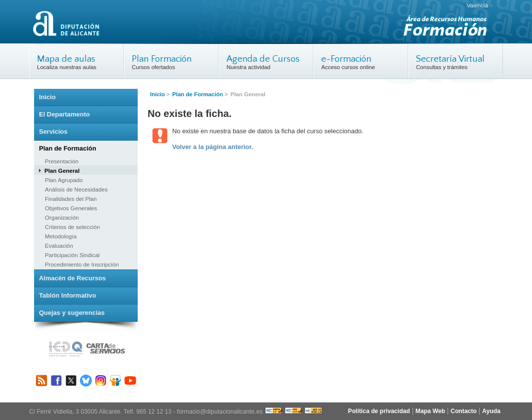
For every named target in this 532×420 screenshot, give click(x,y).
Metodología (61, 236)
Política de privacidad (379, 411)
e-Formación (346, 59)
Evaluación (59, 246)
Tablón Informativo (68, 295)
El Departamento (64, 114)
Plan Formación (162, 59)
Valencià (477, 5)
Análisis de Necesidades (76, 189)
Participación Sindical (72, 255)
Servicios (53, 132)
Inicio (157, 94)
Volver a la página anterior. (213, 147)
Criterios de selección (72, 227)
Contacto (464, 411)
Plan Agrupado (64, 180)
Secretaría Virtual (450, 59)
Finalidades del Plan (71, 199)
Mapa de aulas (66, 59)
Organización (62, 217)
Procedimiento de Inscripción (82, 264)
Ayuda (491, 411)
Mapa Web (430, 411)
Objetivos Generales (71, 208)
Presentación (62, 161)
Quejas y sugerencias (72, 313)
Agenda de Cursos (263, 59)
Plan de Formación (198, 94)
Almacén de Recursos (72, 278)
